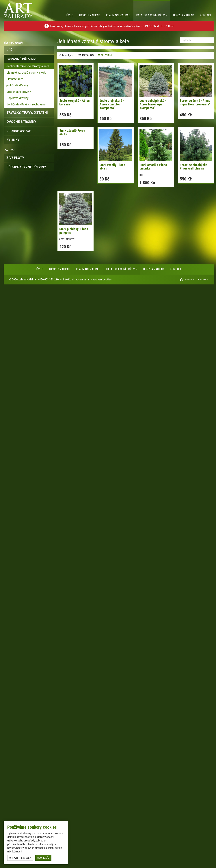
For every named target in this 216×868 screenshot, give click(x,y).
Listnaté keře (15, 79)
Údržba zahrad (184, 15)
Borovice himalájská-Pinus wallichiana (194, 167)
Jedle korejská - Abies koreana (75, 102)
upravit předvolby (20, 858)
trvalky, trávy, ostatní (27, 112)
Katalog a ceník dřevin (152, 15)
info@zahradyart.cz (75, 280)
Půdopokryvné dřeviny (26, 167)
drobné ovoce (19, 131)
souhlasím (43, 858)
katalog (86, 55)
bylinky (13, 140)
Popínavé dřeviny (17, 98)
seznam (105, 55)
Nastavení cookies (101, 280)
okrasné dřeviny (21, 59)
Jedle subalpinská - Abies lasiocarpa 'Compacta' (153, 104)
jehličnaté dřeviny (17, 85)
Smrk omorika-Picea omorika (153, 167)
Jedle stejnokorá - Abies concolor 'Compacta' (112, 104)
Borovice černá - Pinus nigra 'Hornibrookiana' (195, 102)
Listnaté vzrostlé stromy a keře (26, 73)
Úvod (70, 15)
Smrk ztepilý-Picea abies (72, 132)
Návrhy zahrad (90, 15)
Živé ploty (15, 158)
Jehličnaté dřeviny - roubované (26, 104)
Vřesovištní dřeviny (19, 92)
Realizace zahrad (118, 15)
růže (10, 50)
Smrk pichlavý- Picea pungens (74, 231)
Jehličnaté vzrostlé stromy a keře (28, 66)
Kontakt (206, 15)
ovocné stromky (21, 122)
